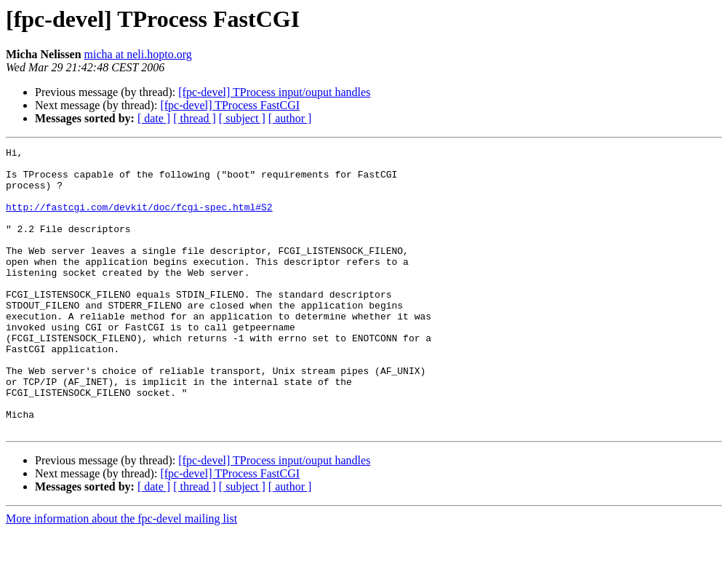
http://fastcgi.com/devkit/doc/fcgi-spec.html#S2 (139, 220)
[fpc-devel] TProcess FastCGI (230, 105)
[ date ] (154, 118)
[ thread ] (195, 118)
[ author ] (290, 118)
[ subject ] (242, 118)
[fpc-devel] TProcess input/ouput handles (274, 92)
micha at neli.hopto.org (138, 54)
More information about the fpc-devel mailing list (121, 575)
